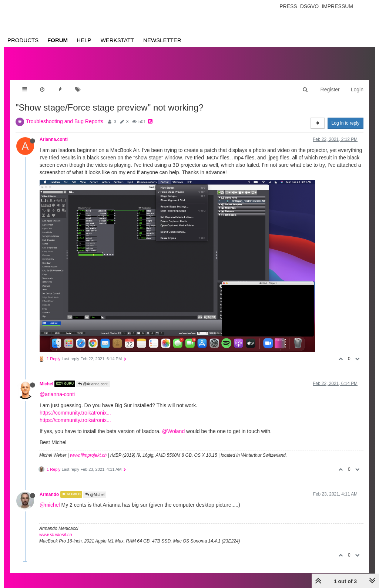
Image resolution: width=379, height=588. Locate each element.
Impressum (337, 6)
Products (23, 40)
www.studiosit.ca (56, 535)
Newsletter (162, 40)
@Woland (173, 431)
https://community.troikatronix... (75, 413)
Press (288, 6)
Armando (49, 494)
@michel (50, 505)
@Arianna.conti (93, 384)
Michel (46, 384)
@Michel (95, 495)
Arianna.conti (54, 139)
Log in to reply (346, 123)
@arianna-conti (57, 394)
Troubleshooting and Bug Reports (65, 121)
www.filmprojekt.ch (88, 455)
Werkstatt (117, 40)
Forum (58, 40)
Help (84, 40)
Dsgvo (310, 6)
